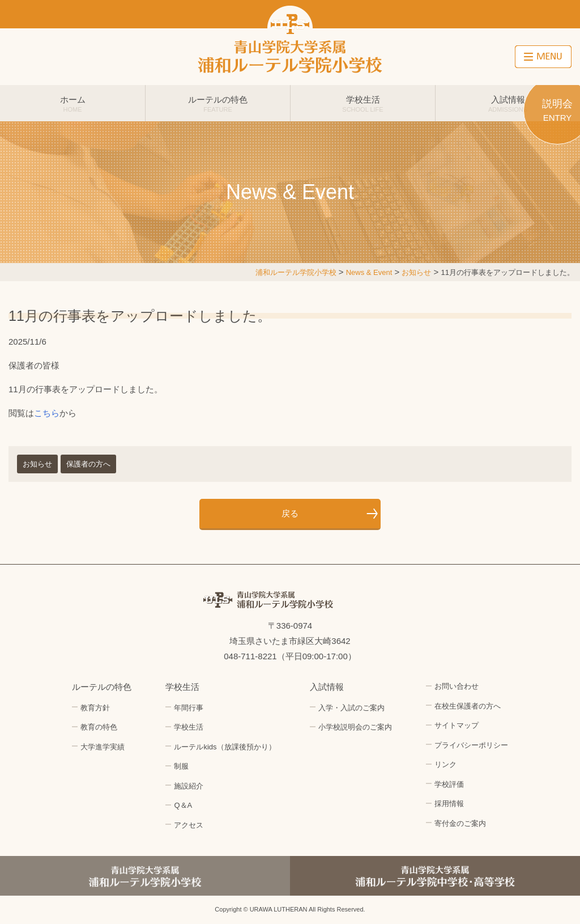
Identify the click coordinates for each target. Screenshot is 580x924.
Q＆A (183, 805)
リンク (445, 764)
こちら (47, 413)
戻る (290, 513)
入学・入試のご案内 (351, 708)
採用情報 (449, 804)
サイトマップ (457, 725)
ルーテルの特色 (218, 104)
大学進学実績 (103, 747)
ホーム (72, 104)
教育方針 (95, 708)
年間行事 (189, 708)
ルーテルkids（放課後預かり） (225, 747)
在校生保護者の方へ (468, 706)
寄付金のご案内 (460, 823)
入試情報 (508, 104)
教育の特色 (99, 727)
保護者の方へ (88, 464)
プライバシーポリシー (471, 745)
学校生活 (363, 104)
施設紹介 (189, 786)
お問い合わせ (457, 686)
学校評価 (449, 784)
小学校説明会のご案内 (355, 727)
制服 (181, 766)
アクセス (189, 825)
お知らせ (37, 464)
